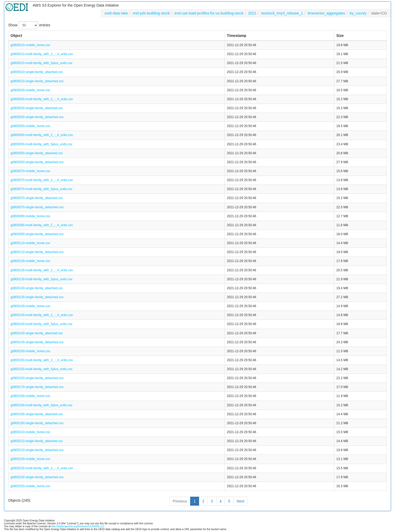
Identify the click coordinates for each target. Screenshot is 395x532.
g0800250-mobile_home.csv (30, 486)
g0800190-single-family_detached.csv (37, 423)
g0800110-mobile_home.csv (30, 243)
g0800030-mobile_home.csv (30, 90)
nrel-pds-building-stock (151, 13)
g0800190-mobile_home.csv (30, 396)
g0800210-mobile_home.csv (30, 432)
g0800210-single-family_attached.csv (37, 441)
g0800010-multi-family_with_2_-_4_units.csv (42, 54)
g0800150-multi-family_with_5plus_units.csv (41, 369)
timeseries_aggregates (326, 13)
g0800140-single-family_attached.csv (37, 333)
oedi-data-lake (116, 13)
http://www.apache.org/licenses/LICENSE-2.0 (78, 526)
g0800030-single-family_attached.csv (37, 108)
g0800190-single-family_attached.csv (37, 414)
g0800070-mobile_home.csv (30, 171)
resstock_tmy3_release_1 (282, 13)
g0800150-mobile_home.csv (30, 351)
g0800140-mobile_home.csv (30, 306)
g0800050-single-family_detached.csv (37, 162)
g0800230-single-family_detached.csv (37, 477)
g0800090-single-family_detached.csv (37, 234)
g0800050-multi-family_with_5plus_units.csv (41, 144)
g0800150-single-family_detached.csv (37, 378)
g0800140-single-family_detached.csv (37, 342)
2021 (252, 13)
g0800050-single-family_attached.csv (37, 153)
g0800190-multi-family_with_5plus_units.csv (41, 405)
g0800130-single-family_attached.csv (37, 288)
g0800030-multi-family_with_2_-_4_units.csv (42, 99)
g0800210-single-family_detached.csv (37, 450)
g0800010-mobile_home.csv (30, 45)
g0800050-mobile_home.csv (30, 126)
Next (241, 501)
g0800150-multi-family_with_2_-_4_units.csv (42, 360)
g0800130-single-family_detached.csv (37, 297)
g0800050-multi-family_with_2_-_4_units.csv (42, 135)
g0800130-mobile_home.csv (30, 261)
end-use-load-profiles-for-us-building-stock (209, 13)
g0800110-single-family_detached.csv (37, 252)
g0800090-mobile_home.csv (30, 216)
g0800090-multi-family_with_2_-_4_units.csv (42, 225)
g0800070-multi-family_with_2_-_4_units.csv (42, 180)
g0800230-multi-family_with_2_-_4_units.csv (42, 468)
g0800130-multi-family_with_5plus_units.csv (41, 279)
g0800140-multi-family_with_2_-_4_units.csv (42, 315)
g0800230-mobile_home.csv (30, 459)
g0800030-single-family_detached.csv (37, 117)
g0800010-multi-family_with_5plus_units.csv (41, 63)
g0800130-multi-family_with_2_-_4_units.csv (42, 270)
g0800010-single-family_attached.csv (37, 72)
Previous (180, 501)
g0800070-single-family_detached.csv (37, 207)
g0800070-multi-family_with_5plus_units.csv (41, 189)
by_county (358, 13)
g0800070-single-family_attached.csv (37, 198)
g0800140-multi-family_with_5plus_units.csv (41, 324)
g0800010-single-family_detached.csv (37, 81)
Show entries (29, 25)
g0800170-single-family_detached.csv (37, 387)
